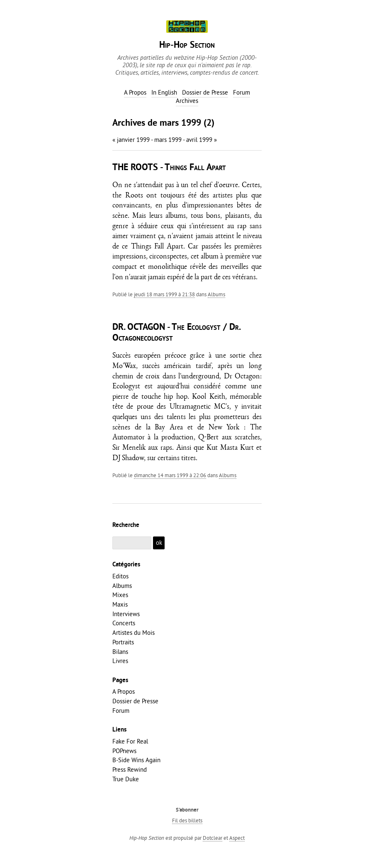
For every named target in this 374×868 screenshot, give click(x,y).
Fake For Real (130, 741)
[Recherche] (132, 543)
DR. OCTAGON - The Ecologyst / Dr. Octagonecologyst (176, 333)
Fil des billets (187, 820)
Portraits (123, 642)
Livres (120, 661)
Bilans (120, 652)
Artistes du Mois (134, 633)
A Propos (124, 691)
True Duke (126, 779)
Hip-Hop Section (187, 45)
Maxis (120, 604)
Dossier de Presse (135, 701)
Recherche (126, 525)
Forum (121, 711)
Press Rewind (130, 769)
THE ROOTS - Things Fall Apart (169, 168)
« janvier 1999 (131, 140)
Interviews (126, 614)
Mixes (120, 595)
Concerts (124, 623)
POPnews (124, 751)
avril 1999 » (202, 140)
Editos (120, 576)
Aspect (237, 838)
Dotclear (212, 838)
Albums (216, 294)
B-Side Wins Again (136, 760)
